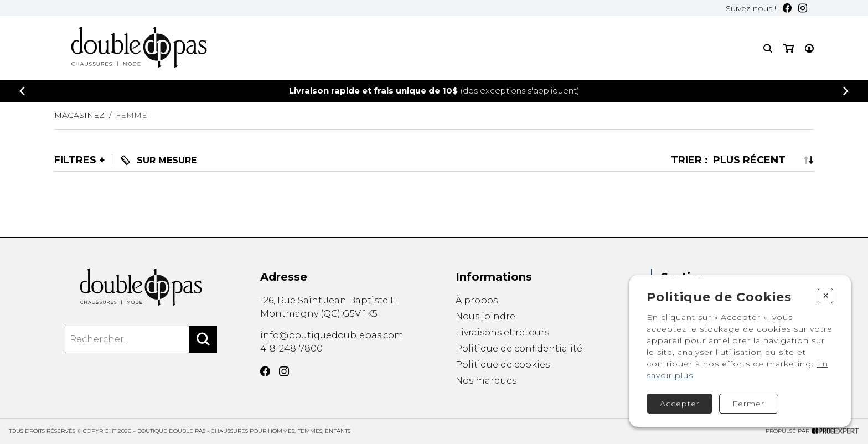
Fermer (748, 404)
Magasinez (79, 115)
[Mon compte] (809, 48)
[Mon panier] (789, 48)
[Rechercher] (203, 339)
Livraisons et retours (502, 332)
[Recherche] (768, 48)
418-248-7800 (291, 349)
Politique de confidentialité (519, 349)
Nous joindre (485, 316)
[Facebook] (787, 8)
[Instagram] (803, 8)
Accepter (680, 404)
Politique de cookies (503, 365)
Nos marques (486, 382)
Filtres (75, 160)
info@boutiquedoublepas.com (332, 335)
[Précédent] (22, 91)
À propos (477, 300)
